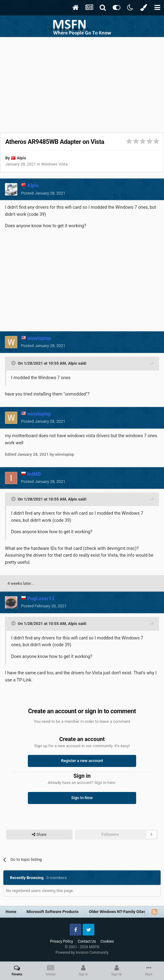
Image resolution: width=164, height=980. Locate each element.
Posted (43, 193)
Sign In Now (82, 798)
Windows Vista (54, 164)
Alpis (21, 158)
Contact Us (87, 941)
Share (39, 835)
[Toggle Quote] (14, 363)
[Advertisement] (82, 83)
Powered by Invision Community (82, 953)
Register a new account (82, 761)
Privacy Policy (62, 941)
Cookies (107, 941)
